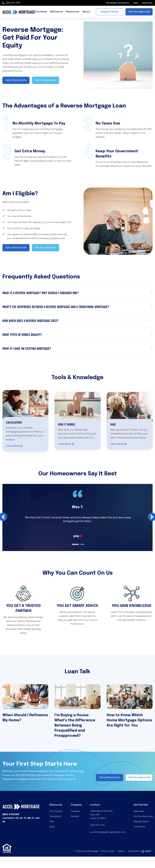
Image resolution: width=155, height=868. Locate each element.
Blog (52, 827)
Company (76, 811)
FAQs (52, 822)
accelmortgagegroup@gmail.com (108, 832)
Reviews (75, 816)
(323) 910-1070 (11, 3)
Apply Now (147, 3)
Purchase (41, 12)
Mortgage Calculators (118, 3)
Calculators (56, 816)
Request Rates (141, 822)
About (86, 12)
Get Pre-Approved (143, 816)
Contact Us (139, 827)
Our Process (56, 811)
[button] (77, 293)
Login (136, 3)
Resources (73, 12)
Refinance (56, 12)
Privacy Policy (108, 851)
